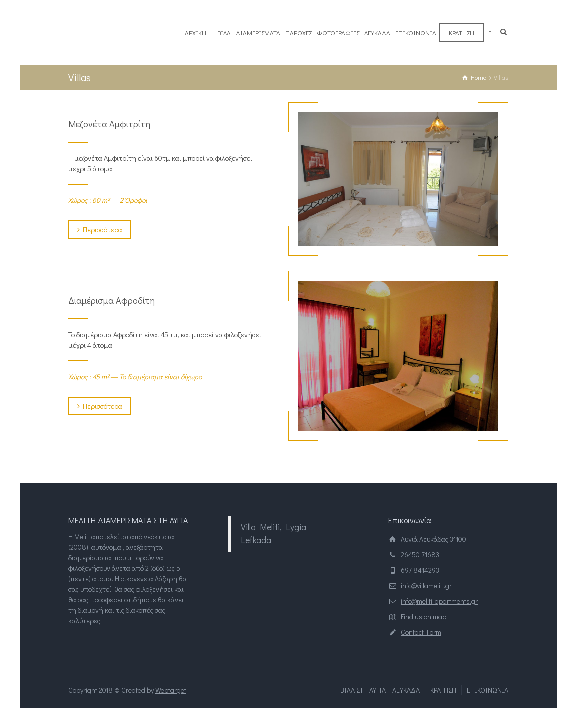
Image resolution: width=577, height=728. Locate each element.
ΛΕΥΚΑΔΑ (377, 33)
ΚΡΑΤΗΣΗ (462, 33)
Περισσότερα (100, 230)
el (491, 33)
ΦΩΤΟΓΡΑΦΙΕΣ (338, 33)
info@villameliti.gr (426, 586)
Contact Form (421, 632)
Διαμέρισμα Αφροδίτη (112, 300)
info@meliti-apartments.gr (439, 601)
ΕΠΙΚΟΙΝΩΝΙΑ (416, 33)
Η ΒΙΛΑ (221, 33)
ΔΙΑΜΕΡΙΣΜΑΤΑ (258, 33)
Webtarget (171, 690)
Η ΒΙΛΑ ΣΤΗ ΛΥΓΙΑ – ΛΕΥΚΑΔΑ (377, 690)
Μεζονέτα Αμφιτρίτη (109, 124)
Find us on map (424, 617)
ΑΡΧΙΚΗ (196, 33)
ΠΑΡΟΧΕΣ (299, 33)
